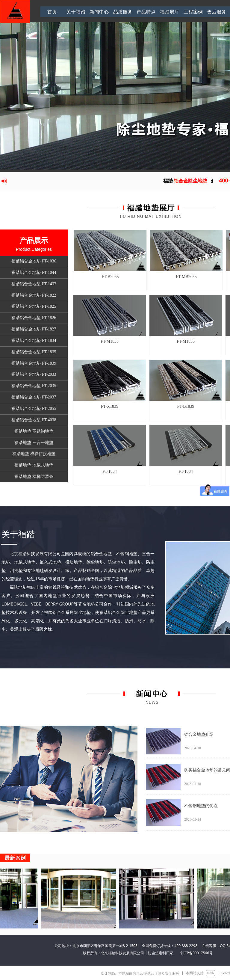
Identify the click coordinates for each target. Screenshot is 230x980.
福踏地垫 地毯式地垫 (34, 465)
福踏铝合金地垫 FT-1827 (34, 329)
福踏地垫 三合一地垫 (34, 443)
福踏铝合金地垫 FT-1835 (34, 352)
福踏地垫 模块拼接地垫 (34, 454)
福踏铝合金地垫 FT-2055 (34, 409)
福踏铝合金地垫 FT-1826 (34, 318)
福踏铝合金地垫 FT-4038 (34, 420)
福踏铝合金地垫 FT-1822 (34, 295)
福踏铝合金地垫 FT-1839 (34, 363)
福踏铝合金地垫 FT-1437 (34, 284)
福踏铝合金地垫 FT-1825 (34, 306)
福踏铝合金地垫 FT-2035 (34, 386)
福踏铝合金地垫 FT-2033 (34, 374)
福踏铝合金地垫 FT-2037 (34, 397)
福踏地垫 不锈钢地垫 (34, 431)
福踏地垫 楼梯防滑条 (34, 477)
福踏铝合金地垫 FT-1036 (34, 261)
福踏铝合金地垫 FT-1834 (34, 340)
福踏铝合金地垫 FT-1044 (34, 272)
